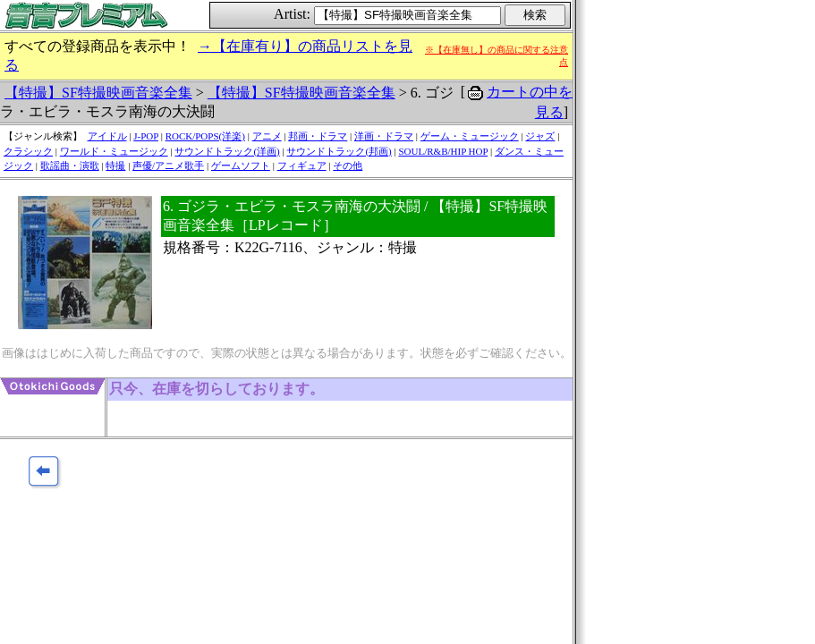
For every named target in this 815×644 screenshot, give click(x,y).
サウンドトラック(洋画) (227, 151)
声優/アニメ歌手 (168, 165)
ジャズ (540, 136)
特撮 (115, 165)
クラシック (28, 151)
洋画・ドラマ (384, 136)
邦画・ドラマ (318, 136)
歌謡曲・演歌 (70, 165)
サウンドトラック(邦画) (339, 151)
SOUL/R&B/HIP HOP (443, 151)
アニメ (267, 136)
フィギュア (302, 165)
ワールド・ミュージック (114, 151)
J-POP (146, 136)
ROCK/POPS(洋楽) (205, 136)
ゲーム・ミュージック (470, 136)
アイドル (107, 136)
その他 (348, 165)
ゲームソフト (241, 165)
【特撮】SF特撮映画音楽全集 (98, 93)
